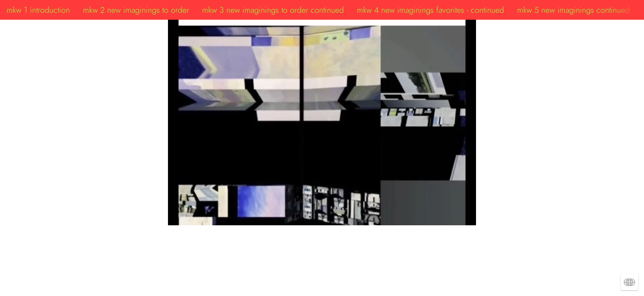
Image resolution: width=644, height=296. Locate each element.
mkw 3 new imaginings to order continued (273, 10)
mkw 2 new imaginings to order (136, 10)
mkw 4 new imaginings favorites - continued (430, 10)
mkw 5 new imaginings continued (573, 10)
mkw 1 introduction (38, 10)
